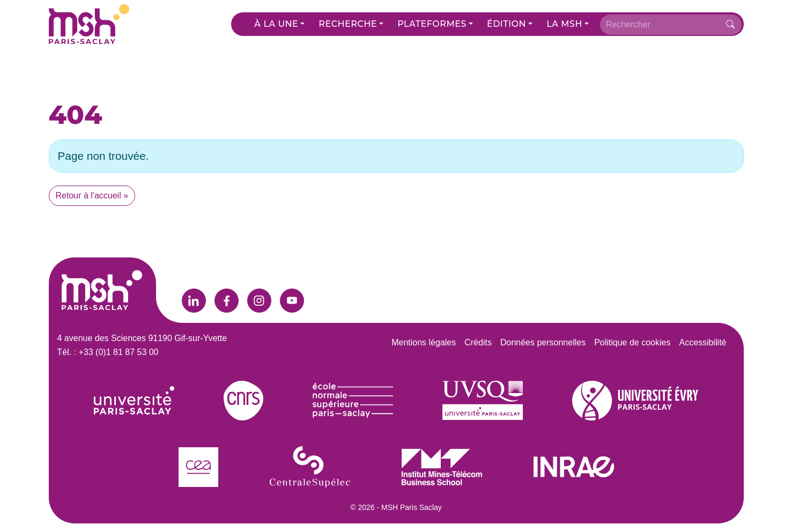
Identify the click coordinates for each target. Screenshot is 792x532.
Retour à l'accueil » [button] (92, 195)
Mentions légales (424, 342)
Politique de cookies (632, 342)
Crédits (478, 342)
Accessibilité (702, 342)
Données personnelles (543, 342)
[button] (279, 24)
